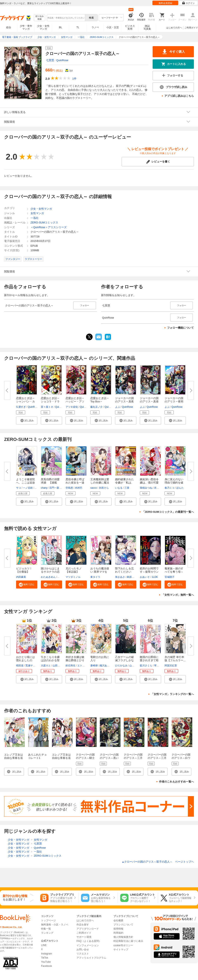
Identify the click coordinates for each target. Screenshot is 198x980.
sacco (94, 488)
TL (78, 27)
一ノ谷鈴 (28, 488)
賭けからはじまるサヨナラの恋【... (50, 572)
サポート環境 (84, 937)
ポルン (61, 577)
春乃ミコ (170, 488)
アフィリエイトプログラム (91, 958)
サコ (19, 488)
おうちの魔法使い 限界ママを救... (100, 572)
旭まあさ (120, 577)
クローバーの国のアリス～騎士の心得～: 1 (85, 758)
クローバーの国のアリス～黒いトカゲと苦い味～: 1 (109, 760)
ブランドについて (123, 925)
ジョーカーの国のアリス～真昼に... (149, 401)
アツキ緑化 (72, 407)
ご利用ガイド (191, 28)
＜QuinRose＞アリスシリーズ (49, 227)
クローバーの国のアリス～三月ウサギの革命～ (157, 758)
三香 (127, 488)
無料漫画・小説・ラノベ (55, 925)
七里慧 (50, 60)
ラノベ (95, 27)
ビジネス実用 (130, 27)
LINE (44, 945)
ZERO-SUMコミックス (44, 223)
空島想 (69, 488)
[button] (27, 421)
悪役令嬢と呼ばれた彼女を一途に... (75, 483)
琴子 (157, 666)
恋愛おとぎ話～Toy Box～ (100, 400)
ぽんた (180, 488)
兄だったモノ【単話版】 (74, 570)
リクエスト (83, 954)
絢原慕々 (132, 577)
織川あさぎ (106, 666)
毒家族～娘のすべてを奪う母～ (174, 570)
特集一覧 (46, 929)
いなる (119, 488)
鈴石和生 (71, 666)
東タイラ (95, 577)
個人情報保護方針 (123, 937)
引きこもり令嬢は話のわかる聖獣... (50, 660)
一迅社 (35, 218)
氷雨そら (104, 488)
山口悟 (133, 666)
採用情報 (118, 929)
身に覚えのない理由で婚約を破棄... (174, 483)
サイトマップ (121, 950)
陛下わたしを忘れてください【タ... (124, 572)
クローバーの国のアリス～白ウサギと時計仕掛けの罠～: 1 (181, 760)
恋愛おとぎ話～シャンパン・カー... (25, 401)
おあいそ (145, 577)
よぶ (118, 407)
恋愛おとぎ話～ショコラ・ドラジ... (50, 401)
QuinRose (62, 60)
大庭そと (46, 666)
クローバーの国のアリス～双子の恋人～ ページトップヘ (158, 862)
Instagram (47, 954)
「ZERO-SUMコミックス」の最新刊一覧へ (168, 512)
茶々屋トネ (47, 407)
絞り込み (40, 18)
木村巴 (79, 488)
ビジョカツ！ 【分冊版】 (24, 570)
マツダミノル (73, 577)
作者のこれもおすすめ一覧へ (176, 782)
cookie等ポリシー (123, 945)
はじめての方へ (174, 28)
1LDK (155, 577)
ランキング (47, 933)
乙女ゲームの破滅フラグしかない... (124, 660)
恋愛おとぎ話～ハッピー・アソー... (75, 401)
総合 (9, 27)
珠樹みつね (146, 488)
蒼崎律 (94, 666)
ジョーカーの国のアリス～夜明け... (174, 401)
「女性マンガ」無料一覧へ (178, 595)
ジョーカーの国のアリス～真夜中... (124, 401)
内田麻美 (21, 577)
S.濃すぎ (21, 407)
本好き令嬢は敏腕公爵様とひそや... (75, 660)
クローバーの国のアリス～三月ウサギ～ (133, 758)
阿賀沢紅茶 (171, 666)
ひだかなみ (121, 666)
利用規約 (118, 933)
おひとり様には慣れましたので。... (25, 660)
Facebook (47, 966)
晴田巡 (20, 666)
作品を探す (83, 925)
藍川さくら (146, 666)
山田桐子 (58, 666)
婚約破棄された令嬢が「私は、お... (124, 483)
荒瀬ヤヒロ (32, 666)
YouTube (46, 962)
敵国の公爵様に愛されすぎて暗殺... (149, 660)
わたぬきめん (48, 577)
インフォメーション (88, 945)
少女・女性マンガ (43, 27)
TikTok (45, 958)
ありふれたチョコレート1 (37, 756)
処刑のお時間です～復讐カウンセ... (149, 572)
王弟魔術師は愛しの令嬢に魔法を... (100, 483)
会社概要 (118, 920)
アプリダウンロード (88, 929)
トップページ (48, 920)
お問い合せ (83, 950)
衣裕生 (158, 488)
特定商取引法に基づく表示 (128, 941)
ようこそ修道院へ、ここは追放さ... (25, 483)
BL (61, 27)
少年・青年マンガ (26, 27)
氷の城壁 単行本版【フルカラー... (175, 659)
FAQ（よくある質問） (89, 941)
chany (44, 488)
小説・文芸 (113, 27)
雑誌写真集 (147, 27)
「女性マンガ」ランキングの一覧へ (172, 694)
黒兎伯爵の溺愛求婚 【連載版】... (50, 483)
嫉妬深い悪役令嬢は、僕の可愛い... (149, 483)
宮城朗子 (170, 577)
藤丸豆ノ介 (97, 407)
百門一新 (54, 488)
